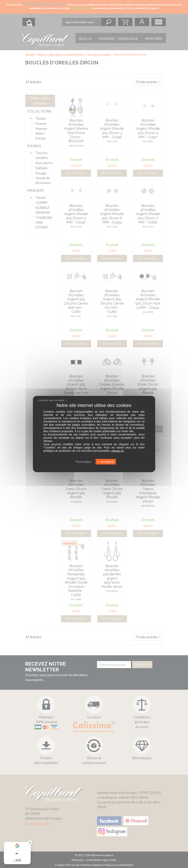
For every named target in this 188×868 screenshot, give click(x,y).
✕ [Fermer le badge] (30, 842)
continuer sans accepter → (53, 400)
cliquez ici (118, 451)
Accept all (106, 462)
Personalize (84, 462)
